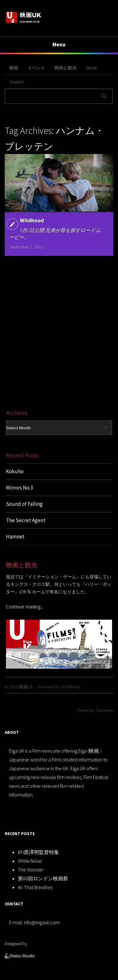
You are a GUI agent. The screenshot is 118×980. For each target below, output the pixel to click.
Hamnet (15, 537)
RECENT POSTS (20, 834)
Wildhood (32, 220)
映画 (14, 68)
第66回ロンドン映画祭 (43, 878)
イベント (36, 68)
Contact (16, 82)
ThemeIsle (104, 710)
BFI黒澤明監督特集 (38, 852)
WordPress (71, 687)
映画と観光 (66, 68)
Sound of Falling (24, 504)
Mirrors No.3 (19, 488)
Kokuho (15, 471)
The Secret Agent (26, 520)
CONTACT (14, 904)
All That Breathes (35, 887)
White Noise (30, 861)
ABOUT (12, 732)
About (91, 68)
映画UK (26, 687)
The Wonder (31, 870)
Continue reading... (25, 607)
